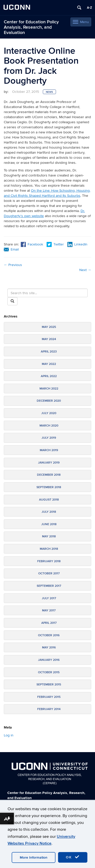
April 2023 (49, 352)
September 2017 (49, 586)
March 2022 (49, 389)
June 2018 (49, 524)
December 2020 (49, 401)
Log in (9, 735)
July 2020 (49, 413)
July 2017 (49, 598)
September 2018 (49, 487)
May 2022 (49, 364)
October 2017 (49, 573)
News (49, 92)
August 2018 (49, 500)
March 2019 (49, 450)
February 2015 (49, 697)
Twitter (56, 244)
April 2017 (49, 623)
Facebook (32, 244)
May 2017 (49, 610)
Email (11, 249)
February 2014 (49, 709)
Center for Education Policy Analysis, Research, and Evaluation (31, 27)
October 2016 (49, 635)
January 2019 (49, 463)
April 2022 (49, 376)
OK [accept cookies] (73, 857)
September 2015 (49, 685)
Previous (13, 265)
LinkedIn (77, 244)
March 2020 (49, 426)
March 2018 (49, 549)
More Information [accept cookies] (34, 857)
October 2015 (49, 672)
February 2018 (49, 561)
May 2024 (49, 339)
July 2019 (49, 438)
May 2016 (49, 648)
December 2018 (49, 475)
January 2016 (49, 660)
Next (85, 270)
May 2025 (49, 327)
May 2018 (49, 536)
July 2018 (49, 512)
